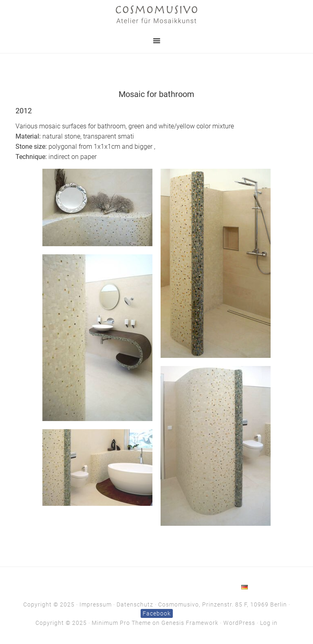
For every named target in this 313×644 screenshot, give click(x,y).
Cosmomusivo (156, 14)
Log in (269, 623)
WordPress (239, 623)
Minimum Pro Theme (121, 623)
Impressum (96, 604)
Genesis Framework (190, 623)
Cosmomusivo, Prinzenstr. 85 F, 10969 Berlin (223, 604)
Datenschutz (135, 604)
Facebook (157, 613)
